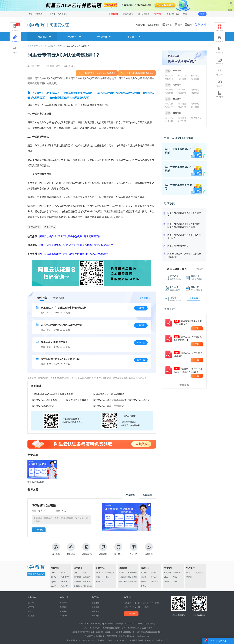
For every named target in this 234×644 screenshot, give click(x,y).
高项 (85, 573)
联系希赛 (96, 611)
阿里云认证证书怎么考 (70, 236)
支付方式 (31, 611)
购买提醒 (31, 616)
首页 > (31, 46)
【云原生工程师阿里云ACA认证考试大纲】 (118, 93)
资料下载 (42, 298)
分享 (15, 50)
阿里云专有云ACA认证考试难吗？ (73, 46)
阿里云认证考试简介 (182, 61)
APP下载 (220, 94)
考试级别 (195, 104)
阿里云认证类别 (92, 236)
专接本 (189, 577)
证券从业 (145, 582)
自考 (188, 573)
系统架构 (87, 577)
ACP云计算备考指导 (50, 245)
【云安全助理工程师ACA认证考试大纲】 (69, 98)
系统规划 (77, 582)
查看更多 (184, 385)
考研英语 (177, 573)
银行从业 (154, 577)
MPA (175, 582)
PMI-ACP (64, 586)
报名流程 (169, 76)
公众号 (220, 83)
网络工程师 (87, 586)
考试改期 (169, 93)
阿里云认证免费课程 (97, 254)
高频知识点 (87, 549)
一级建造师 (123, 577)
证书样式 (169, 118)
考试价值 (182, 107)
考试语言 (169, 107)
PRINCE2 (64, 582)
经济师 (121, 573)
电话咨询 (220, 72)
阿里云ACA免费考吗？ (44, 406)
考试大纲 (169, 104)
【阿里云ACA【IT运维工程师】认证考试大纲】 (70, 93)
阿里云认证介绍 (48, 236)
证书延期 (169, 121)
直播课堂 (154, 25)
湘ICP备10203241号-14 (126, 632)
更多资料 (144, 298)
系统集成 (87, 582)
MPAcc (166, 582)
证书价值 (182, 121)
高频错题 (103, 549)
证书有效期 (196, 118)
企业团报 (220, 61)
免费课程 (59, 298)
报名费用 (169, 79)
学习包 (167, 25)
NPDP (63, 573)
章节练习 (118, 549)
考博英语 (167, 573)
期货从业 (145, 586)
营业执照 (96, 616)
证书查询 (182, 118)
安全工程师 (123, 582)
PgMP (54, 582)
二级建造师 (133, 577)
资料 (188, 25)
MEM (175, 577)
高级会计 (145, 577)
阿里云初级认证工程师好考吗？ (109, 394)
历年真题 (56, 549)
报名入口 (182, 76)
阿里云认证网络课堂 (74, 254)
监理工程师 (133, 582)
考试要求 (182, 93)
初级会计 (145, 573)
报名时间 (195, 76)
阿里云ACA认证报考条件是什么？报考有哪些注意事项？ (60, 400)
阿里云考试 (50, 227)
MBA (166, 577)
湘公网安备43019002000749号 (149, 632)
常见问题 (96, 607)
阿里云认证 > (40, 46)
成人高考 (199, 573)
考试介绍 (169, 90)
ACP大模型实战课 (103, 245)
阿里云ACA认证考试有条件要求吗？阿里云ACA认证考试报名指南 (126, 400)
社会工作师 (133, 573)
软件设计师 (78, 586)
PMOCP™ (65, 577)
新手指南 (195, 107)
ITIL (107, 577)
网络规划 (77, 577)
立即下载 (141, 308)
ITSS (98, 577)
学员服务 (220, 50)
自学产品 (63, 603)
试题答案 (149, 549)
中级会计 (154, 573)
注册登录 (31, 603)
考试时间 (195, 90)
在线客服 (131, 614)
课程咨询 (220, 39)
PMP (53, 573)
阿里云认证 (34, 227)
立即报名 (39, 530)
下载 (197, 328)
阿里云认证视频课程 (50, 254)
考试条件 (182, 90)
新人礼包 (220, 28)
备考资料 (195, 79)
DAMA (54, 586)
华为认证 (100, 573)
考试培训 (195, 93)
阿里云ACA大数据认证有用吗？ (109, 406)
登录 (202, 14)
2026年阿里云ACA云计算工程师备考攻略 (53, 394)
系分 (75, 573)
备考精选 (16, 27)
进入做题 (194, 298)
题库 (178, 25)
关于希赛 (96, 603)
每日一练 (134, 549)
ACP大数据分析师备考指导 (77, 245)
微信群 (63, 14)
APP (52, 14)
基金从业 (154, 582)
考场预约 (182, 79)
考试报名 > (52, 46)
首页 (31, 14)
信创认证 (100, 582)
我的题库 (200, 269)
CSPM (54, 577)
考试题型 (182, 104)
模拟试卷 (71, 549)
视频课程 (139, 25)
